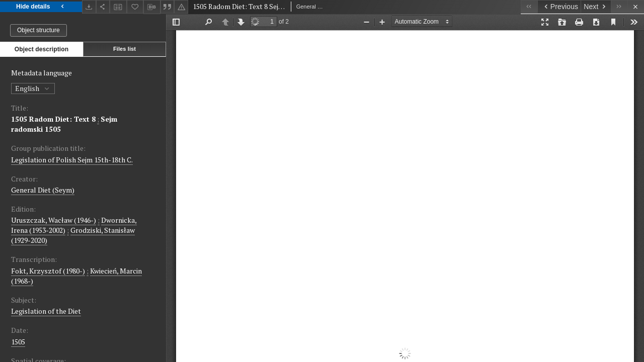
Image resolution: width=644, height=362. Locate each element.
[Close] (636, 7)
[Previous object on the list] (559, 7)
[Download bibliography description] (152, 7)
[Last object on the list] (619, 7)
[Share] (103, 7)
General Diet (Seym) (43, 190)
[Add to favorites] (135, 7)
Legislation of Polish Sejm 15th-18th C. (72, 160)
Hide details (41, 7)
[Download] (89, 7)
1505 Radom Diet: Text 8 (53, 119)
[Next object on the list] (596, 7)
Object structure (38, 30)
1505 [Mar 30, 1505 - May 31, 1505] (18, 342)
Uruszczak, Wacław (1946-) (54, 220)
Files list (125, 49)
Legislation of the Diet (46, 311)
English (33, 88)
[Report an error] (181, 7)
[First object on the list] (529, 7)
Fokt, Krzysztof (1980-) (48, 271)
